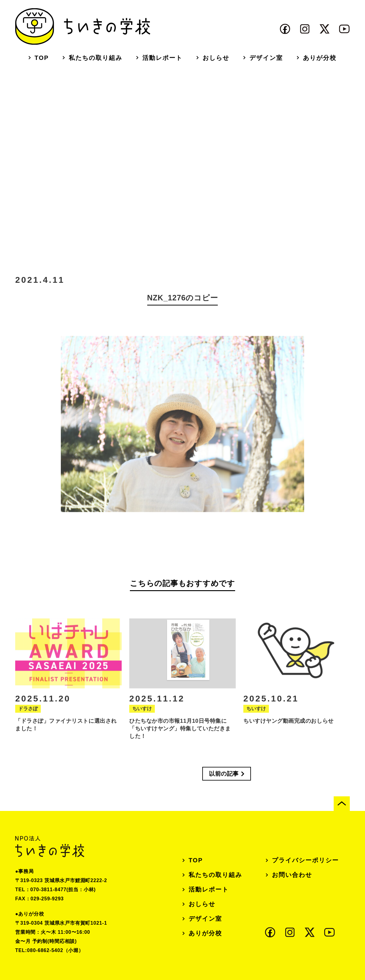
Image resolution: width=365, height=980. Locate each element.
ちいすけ (142, 712)
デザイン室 (266, 58)
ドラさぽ (28, 712)
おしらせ (216, 58)
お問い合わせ (292, 875)
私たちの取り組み (96, 58)
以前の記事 (224, 774)
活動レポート (162, 58)
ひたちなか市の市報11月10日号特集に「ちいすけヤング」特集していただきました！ (180, 732)
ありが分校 (320, 58)
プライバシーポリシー (305, 860)
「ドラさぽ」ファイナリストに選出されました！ (66, 728)
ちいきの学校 (83, 26)
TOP (42, 58)
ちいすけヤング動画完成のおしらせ (289, 724)
